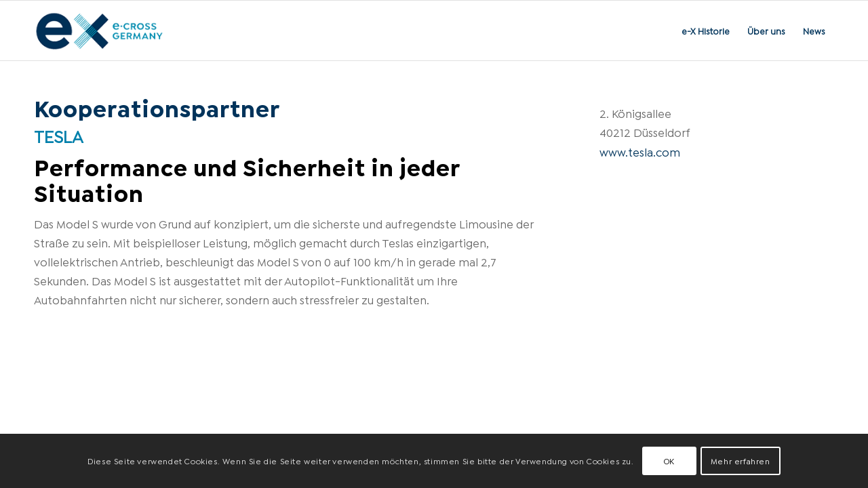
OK (669, 461)
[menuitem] (706, 30)
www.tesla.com (640, 151)
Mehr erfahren (741, 461)
